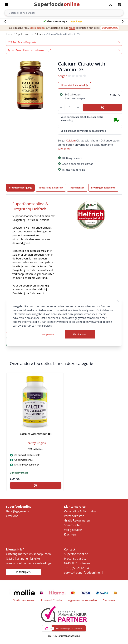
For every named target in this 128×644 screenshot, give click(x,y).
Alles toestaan (80, 334)
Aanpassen (48, 334)
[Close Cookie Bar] (118, 301)
